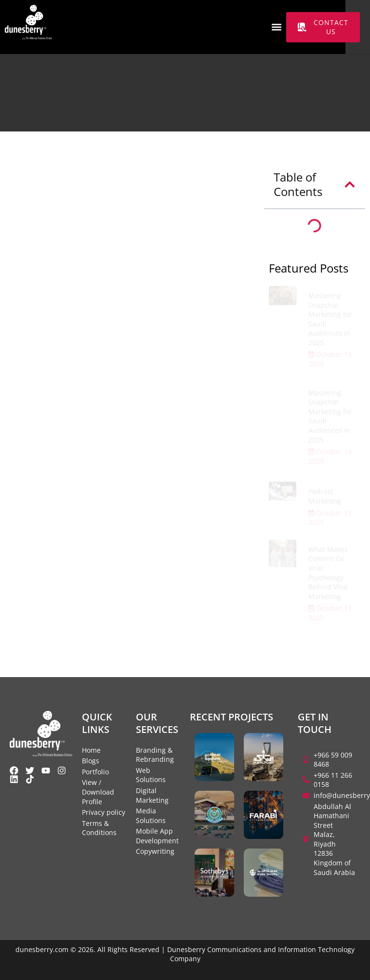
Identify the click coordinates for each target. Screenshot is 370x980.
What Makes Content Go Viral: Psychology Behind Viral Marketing (328, 577)
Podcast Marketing (325, 498)
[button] (276, 27)
